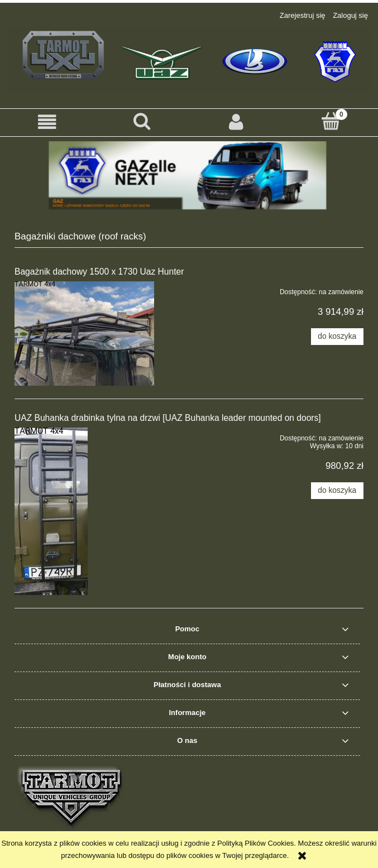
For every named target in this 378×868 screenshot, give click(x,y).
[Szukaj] (142, 121)
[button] (47, 122)
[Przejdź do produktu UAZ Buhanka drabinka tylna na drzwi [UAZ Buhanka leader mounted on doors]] (84, 511)
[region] (189, 175)
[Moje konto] (236, 122)
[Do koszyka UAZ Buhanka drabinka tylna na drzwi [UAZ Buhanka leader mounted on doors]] (337, 491)
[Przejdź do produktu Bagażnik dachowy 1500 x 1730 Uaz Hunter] (84, 334)
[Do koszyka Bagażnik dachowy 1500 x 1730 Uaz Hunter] (337, 337)
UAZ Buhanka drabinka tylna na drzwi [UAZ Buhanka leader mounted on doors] (168, 418)
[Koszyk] (331, 121)
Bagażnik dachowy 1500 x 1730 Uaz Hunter (99, 272)
